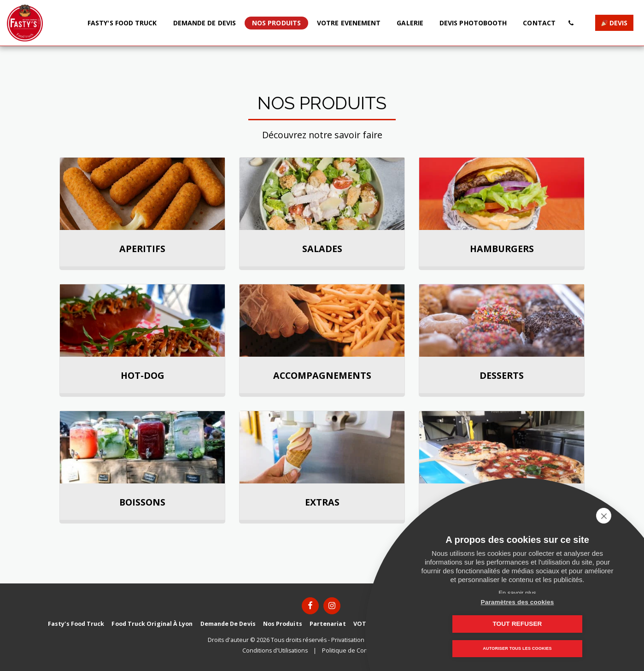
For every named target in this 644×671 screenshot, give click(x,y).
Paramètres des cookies (471, 624)
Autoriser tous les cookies (517, 649)
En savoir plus (517, 593)
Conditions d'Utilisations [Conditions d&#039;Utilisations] (275, 650)
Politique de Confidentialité (359, 650)
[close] (623, 516)
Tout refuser (563, 624)
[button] (571, 23)
